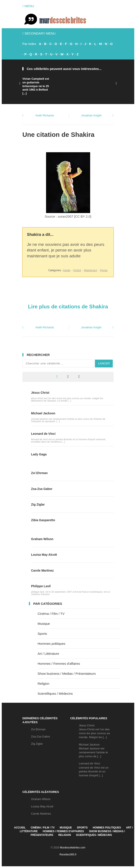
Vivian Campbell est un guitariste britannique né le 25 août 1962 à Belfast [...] (36, 86)
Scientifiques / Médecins (55, 694)
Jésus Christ (40, 393)
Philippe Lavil (41, 586)
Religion (43, 684)
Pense (104, 270)
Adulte (67, 270)
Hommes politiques (51, 644)
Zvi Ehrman (39, 473)
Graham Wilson (42, 539)
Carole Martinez (42, 570)
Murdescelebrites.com (72, 848)
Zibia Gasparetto (43, 520)
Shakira (83, 135)
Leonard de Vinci (43, 434)
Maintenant (90, 270)
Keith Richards (45, 115)
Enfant (77, 270)
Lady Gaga (39, 454)
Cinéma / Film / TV (51, 614)
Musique (44, 624)
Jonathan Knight (91, 115)
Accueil (20, 828)
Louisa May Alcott (44, 555)
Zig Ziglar (38, 504)
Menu (28, 6)
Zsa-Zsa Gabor (42, 489)
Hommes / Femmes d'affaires (59, 664)
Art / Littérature (48, 654)
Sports (42, 634)
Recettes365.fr (68, 855)
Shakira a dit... (40, 235)
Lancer (104, 363)
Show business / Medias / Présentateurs (67, 674)
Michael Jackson (43, 413)
